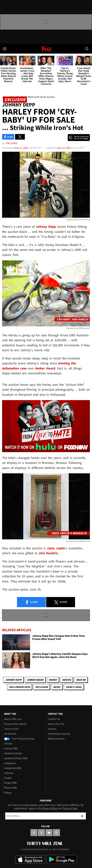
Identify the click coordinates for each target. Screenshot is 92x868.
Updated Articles (13, 753)
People (8, 778)
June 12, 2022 (21, 148)
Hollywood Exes (20, 687)
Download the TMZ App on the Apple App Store (30, 860)
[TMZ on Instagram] (56, 833)
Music (57, 687)
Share (31, 602)
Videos (8, 793)
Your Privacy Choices (19, 739)
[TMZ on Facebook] (34, 833)
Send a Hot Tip (56, 724)
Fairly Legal (74, 687)
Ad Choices (10, 734)
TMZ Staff (11, 143)
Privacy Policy (50, 808)
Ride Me (81, 680)
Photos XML (11, 788)
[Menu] (5, 49)
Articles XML (11, 749)
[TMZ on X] (41, 833)
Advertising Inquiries (59, 734)
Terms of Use (11, 729)
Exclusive (42, 687)
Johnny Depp (13, 680)
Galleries (9, 773)
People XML (11, 783)
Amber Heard (35, 680)
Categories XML (13, 768)
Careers (52, 729)
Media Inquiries (56, 739)
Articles (8, 744)
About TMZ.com (13, 719)
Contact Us (54, 719)
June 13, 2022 (64, 148)
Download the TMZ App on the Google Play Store (62, 860)
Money (53, 680)
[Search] (87, 49)
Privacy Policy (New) (15, 724)
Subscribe (82, 816)
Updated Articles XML (16, 758)
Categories (10, 763)
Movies (67, 680)
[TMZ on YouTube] (49, 833)
